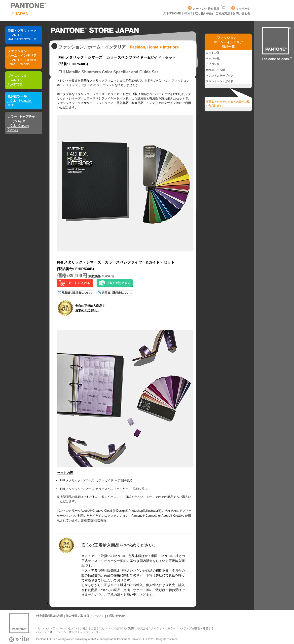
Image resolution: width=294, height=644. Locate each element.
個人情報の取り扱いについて (85, 616)
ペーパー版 (213, 58)
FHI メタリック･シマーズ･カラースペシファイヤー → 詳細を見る (104, 489)
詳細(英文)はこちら (94, 520)
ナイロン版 (213, 64)
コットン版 (213, 53)
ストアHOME (172, 13)
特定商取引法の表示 (50, 616)
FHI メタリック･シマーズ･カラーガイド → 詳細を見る (96, 480)
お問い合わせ (242, 13)
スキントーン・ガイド (220, 81)
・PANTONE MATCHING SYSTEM (22, 37)
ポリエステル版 (215, 70)
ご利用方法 (223, 13)
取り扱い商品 (204, 13)
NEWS (188, 13)
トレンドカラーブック (220, 76)
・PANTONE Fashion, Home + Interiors (22, 62)
